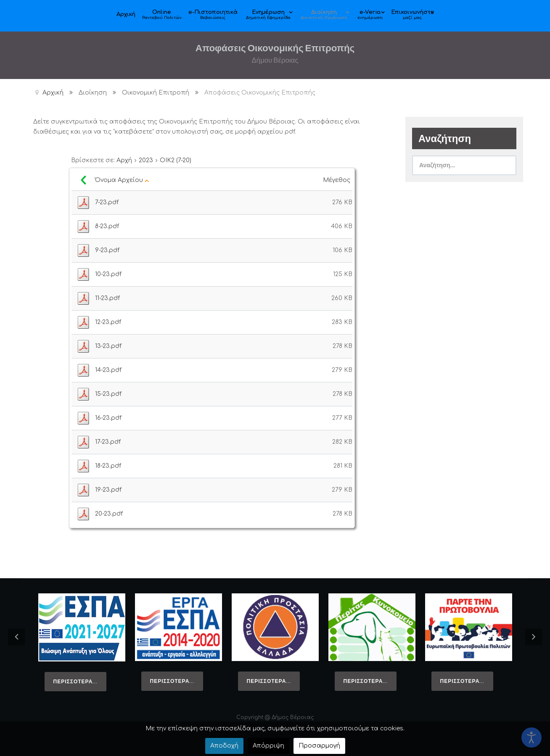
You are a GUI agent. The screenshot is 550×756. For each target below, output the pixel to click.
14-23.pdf (108, 370)
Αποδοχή (224, 746)
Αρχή (124, 160)
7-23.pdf (107, 202)
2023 (146, 160)
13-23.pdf (108, 346)
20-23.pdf (109, 514)
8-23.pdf (107, 226)
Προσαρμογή (319, 746)
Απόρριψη (268, 746)
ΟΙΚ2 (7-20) (176, 160)
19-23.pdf (108, 490)
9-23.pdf (107, 250)
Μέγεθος (338, 180)
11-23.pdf (107, 298)
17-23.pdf (108, 442)
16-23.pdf (108, 418)
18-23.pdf (108, 466)
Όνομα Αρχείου (122, 180)
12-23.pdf (108, 322)
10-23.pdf (108, 274)
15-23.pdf (108, 394)
